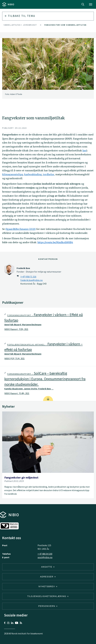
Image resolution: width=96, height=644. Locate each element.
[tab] (48, 322)
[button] (48, 322)
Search (83, 4)
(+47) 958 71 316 (28, 277)
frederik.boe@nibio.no (32, 280)
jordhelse (49, 174)
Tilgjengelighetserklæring (48, 596)
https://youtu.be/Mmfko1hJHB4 (55, 242)
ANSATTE (48, 567)
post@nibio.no (45, 557)
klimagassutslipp (13, 174)
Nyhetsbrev (48, 586)
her (84, 151)
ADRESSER (48, 577)
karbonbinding (33, 174)
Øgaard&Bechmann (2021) (21, 229)
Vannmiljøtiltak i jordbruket (19, 25)
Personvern (48, 606)
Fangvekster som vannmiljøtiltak (65, 25)
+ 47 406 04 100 (45, 554)
